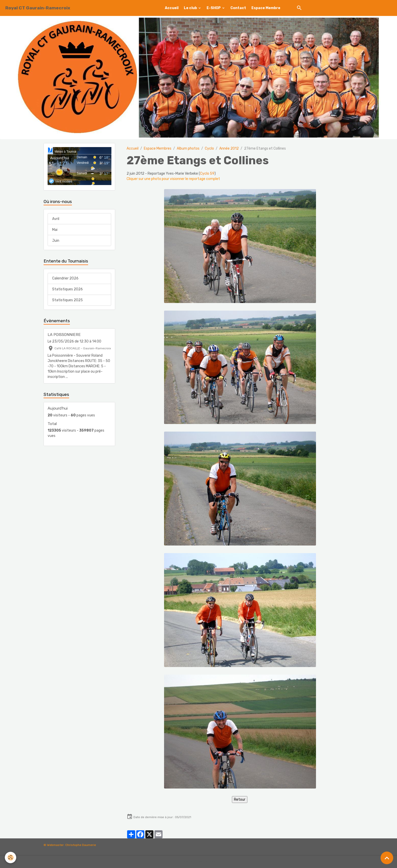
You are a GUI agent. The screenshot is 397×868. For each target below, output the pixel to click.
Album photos (188, 148)
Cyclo (209, 148)
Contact (238, 8)
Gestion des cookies (199, 862)
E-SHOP (214, 8)
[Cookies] (11, 857)
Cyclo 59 (207, 174)
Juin (56, 241)
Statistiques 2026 (67, 289)
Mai (55, 230)
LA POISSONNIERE (64, 335)
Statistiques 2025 (67, 300)
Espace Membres (158, 148)
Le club (191, 8)
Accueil (172, 8)
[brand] (38, 8)
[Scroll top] (387, 858)
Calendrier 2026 (65, 278)
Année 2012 (229, 148)
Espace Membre (266, 8)
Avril (56, 219)
